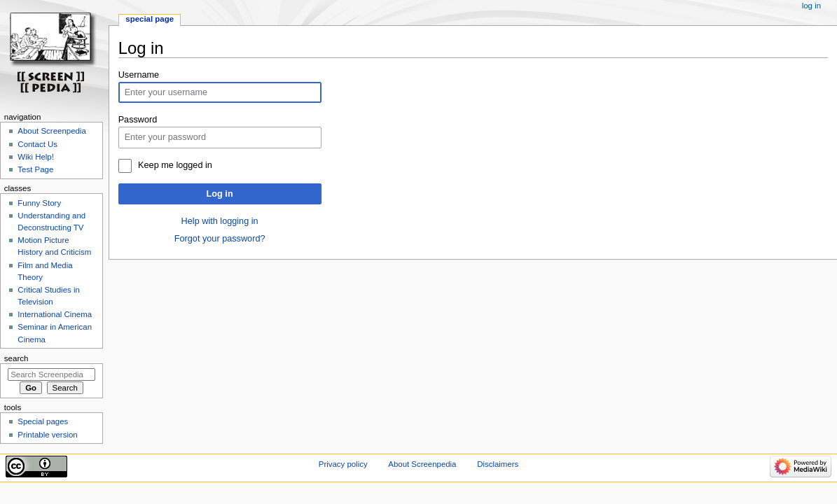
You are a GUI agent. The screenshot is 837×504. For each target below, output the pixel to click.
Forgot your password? (220, 239)
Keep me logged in (175, 165)
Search (16, 358)
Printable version (47, 435)
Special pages (43, 421)
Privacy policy (343, 464)
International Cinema (55, 314)
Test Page (35, 169)
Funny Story (39, 203)
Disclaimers (498, 464)
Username (139, 75)
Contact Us (37, 144)
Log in (220, 194)
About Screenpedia (51, 131)
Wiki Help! (36, 157)
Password (138, 120)
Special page (150, 19)
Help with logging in (220, 221)
